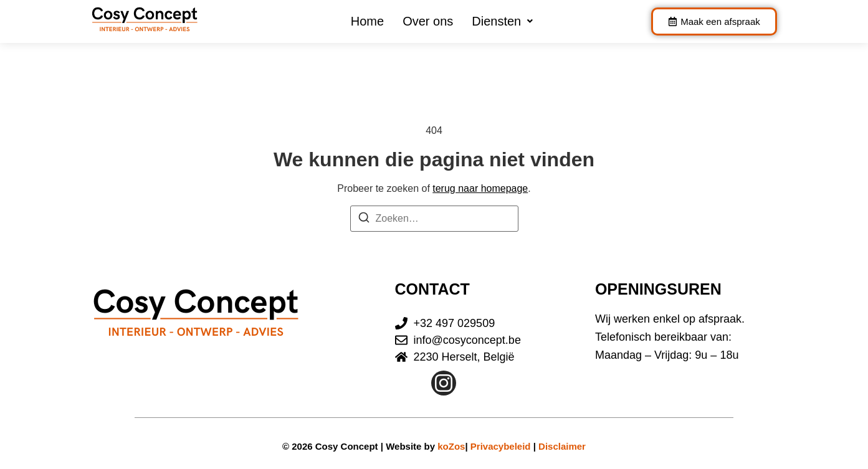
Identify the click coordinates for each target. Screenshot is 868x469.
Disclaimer (562, 446)
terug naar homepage (480, 188)
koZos (451, 446)
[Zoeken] (364, 220)
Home (367, 21)
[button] (502, 21)
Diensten (502, 21)
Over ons (428, 21)
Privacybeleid (501, 446)
